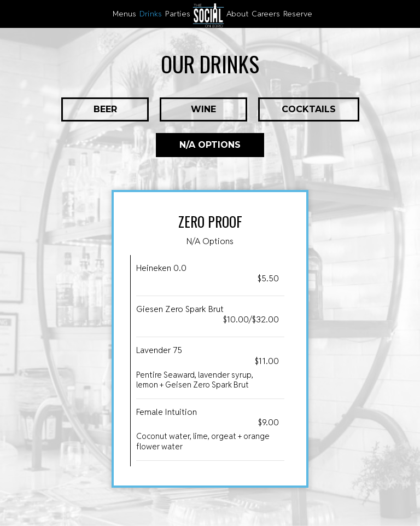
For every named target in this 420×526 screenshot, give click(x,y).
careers (266, 14)
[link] (208, 15)
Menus (124, 14)
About (237, 14)
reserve (298, 14)
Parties (178, 14)
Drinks (151, 14)
